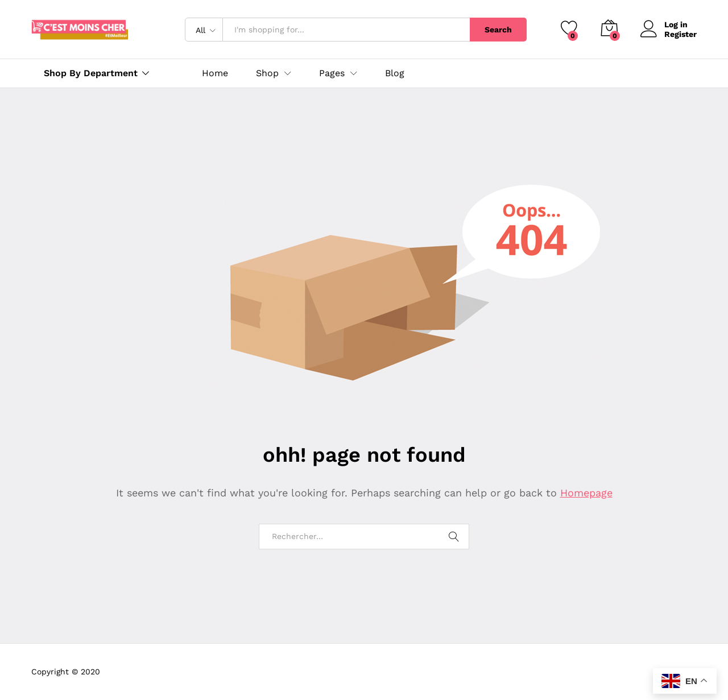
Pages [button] (332, 73)
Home (215, 73)
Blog (395, 73)
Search (498, 30)
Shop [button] (267, 73)
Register (681, 34)
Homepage (586, 493)
